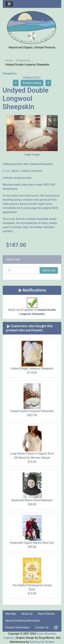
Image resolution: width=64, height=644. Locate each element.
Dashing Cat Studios (42, 642)
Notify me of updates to (32, 308)
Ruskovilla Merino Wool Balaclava (32, 500)
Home (9, 60)
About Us (27, 614)
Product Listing (32, 83)
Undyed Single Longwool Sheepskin (32, 368)
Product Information (17, 627)
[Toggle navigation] (9, 4)
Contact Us (42, 627)
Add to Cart (49, 270)
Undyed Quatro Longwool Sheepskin (32, 411)
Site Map (11, 614)
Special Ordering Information (23, 621)
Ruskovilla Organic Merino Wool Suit (32, 543)
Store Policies (46, 614)
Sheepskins (23, 60)
